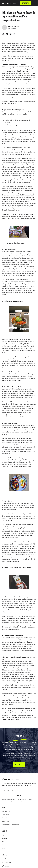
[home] (10, 3)
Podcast (4, 845)
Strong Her (5, 818)
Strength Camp (6, 821)
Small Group (5, 815)
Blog (3, 842)
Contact (4, 848)
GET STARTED (26, 3)
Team (3, 835)
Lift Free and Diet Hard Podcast (19, 718)
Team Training (6, 811)
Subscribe (19, 795)
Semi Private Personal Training (10, 824)
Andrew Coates (7, 709)
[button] (34, 3)
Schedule (4, 838)
